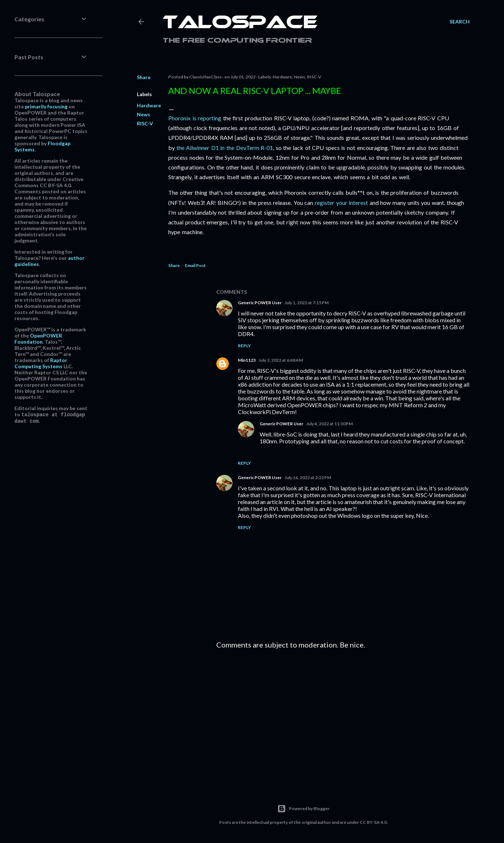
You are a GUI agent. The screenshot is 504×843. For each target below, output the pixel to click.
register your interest (341, 203)
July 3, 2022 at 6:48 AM (281, 360)
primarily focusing (46, 106)
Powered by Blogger (303, 809)
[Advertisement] (343, 718)
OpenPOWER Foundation (38, 339)
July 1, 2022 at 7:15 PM (307, 303)
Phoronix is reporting (195, 118)
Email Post (195, 265)
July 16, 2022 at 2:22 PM (308, 478)
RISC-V (145, 123)
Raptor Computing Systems (41, 363)
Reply (244, 346)
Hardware (149, 105)
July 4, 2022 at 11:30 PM (329, 424)
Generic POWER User (260, 303)
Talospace (240, 23)
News (144, 114)
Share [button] (144, 77)
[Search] (460, 22)
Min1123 (247, 360)
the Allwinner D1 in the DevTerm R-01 (225, 148)
